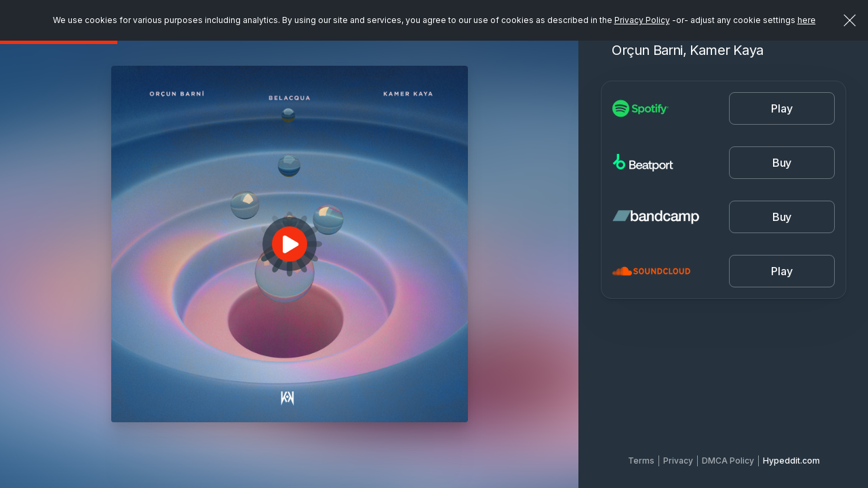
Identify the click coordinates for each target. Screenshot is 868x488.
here (807, 20)
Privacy (678, 461)
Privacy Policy (642, 20)
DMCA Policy (728, 461)
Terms (641, 461)
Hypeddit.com (791, 461)
